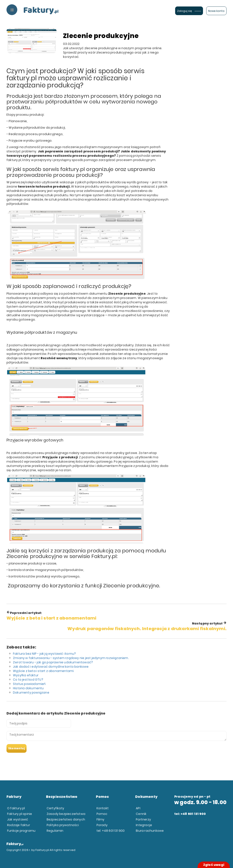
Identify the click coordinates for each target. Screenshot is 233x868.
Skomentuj (17, 748)
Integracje (144, 825)
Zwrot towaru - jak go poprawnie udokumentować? (53, 662)
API (138, 808)
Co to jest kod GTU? (28, 680)
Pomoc (102, 814)
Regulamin (55, 831)
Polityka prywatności (63, 825)
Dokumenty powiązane (31, 693)
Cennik (141, 814)
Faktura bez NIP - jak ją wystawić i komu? (44, 654)
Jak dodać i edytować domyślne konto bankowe (51, 667)
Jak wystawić (18, 819)
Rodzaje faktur (19, 825)
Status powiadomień (29, 684)
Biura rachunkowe (150, 831)
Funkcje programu (21, 831)
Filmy (101, 819)
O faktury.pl (16, 808)
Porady (102, 825)
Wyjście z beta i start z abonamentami (43, 671)
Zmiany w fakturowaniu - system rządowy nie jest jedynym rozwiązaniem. (71, 658)
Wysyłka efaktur (26, 675)
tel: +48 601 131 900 (111, 831)
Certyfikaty (55, 808)
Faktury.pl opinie (20, 814)
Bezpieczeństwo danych (66, 819)
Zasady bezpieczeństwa (66, 814)
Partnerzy (143, 819)
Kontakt (103, 808)
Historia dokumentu (28, 688)
